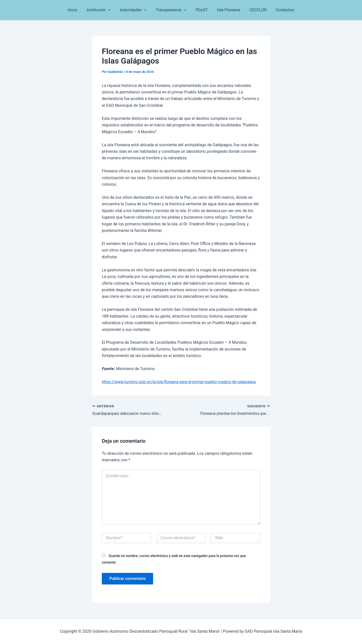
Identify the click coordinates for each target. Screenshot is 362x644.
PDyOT (201, 10)
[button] (111, 10)
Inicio (77, 10)
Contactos (280, 10)
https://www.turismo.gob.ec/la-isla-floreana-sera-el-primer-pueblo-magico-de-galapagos (180, 382)
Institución (102, 10)
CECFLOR (255, 10)
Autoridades (135, 10)
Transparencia (172, 10)
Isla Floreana (227, 10)
